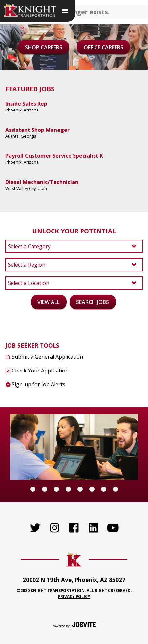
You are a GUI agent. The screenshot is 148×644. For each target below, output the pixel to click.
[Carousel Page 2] (45, 489)
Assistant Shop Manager (37, 130)
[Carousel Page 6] (92, 489)
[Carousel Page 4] (68, 489)
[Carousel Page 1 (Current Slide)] (33, 489)
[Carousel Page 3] (56, 489)
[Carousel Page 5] (80, 489)
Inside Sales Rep (26, 104)
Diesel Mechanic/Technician (42, 182)
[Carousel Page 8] (116, 489)
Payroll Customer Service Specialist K (54, 156)
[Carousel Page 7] (104, 489)
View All (49, 302)
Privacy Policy (74, 596)
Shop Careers (44, 47)
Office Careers (104, 47)
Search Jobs (93, 302)
